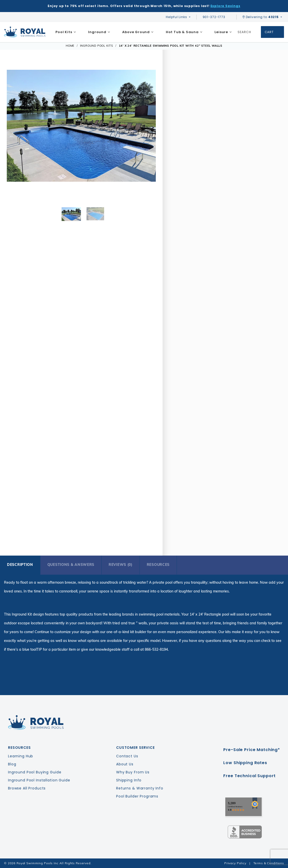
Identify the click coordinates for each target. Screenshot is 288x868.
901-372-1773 (217, 17)
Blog (12, 764)
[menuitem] (66, 32)
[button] (14, 133)
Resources (158, 565)
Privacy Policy (235, 863)
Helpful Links (176, 17)
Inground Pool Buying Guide (35, 772)
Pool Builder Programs (137, 796)
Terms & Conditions (269, 863)
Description (20, 565)
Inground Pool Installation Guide (39, 780)
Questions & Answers (71, 565)
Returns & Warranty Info (140, 788)
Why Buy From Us (133, 772)
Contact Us (127, 756)
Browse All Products (27, 788)
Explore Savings (225, 6)
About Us (125, 764)
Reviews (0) (121, 565)
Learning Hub (21, 756)
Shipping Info (129, 780)
